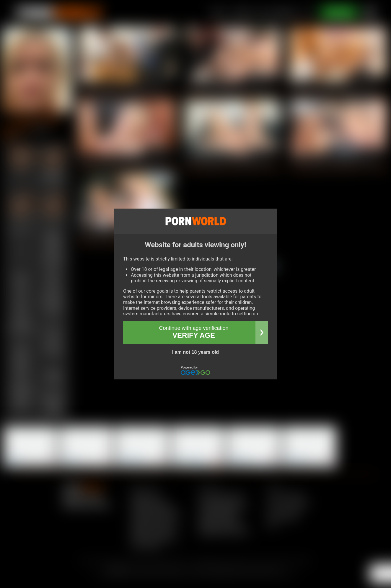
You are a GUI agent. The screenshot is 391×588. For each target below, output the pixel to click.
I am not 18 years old (195, 352)
